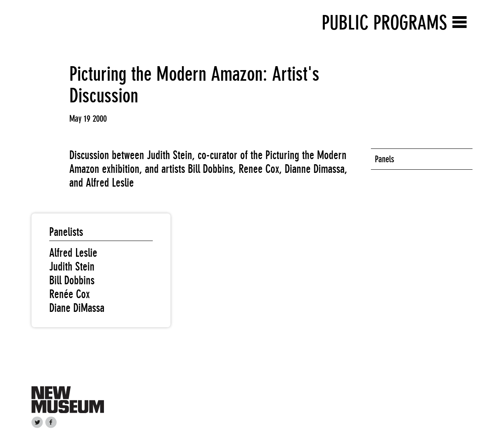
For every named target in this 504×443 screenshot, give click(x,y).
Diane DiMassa (77, 308)
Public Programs (384, 23)
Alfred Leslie (73, 253)
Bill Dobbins (72, 280)
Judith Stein (72, 267)
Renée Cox (69, 294)
